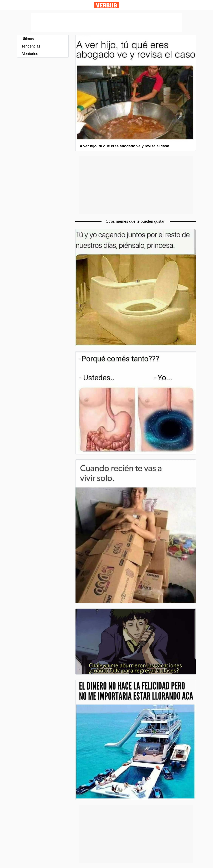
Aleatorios (30, 54)
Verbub (106, 5)
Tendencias (31, 46)
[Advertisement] (106, 23)
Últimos (28, 39)
